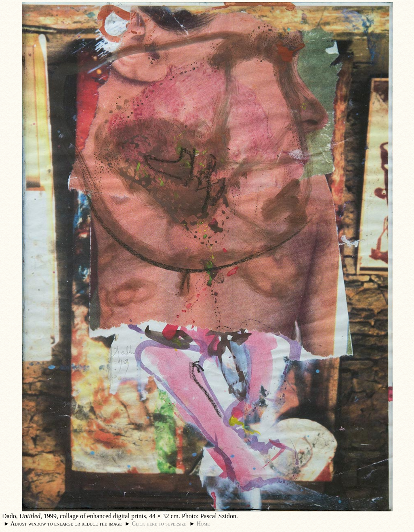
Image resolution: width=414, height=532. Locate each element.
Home (203, 524)
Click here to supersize (159, 524)
